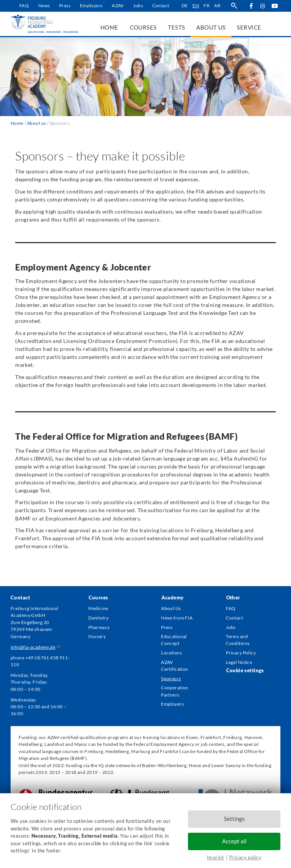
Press (65, 6)
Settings (234, 819)
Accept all (234, 841)
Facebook (251, 6)
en (196, 6)
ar (217, 6)
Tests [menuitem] (176, 27)
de (185, 6)
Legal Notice (239, 662)
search (234, 6)
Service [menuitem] (249, 27)
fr (207, 6)
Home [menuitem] (110, 27)
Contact (161, 6)
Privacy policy (245, 857)
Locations (171, 653)
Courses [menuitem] (143, 27)
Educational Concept (174, 640)
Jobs (138, 6)
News (44, 6)
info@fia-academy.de (36, 647)
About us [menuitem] (211, 27)
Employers (91, 6)
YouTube (275, 6)
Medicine (98, 608)
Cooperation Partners (175, 691)
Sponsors (171, 679)
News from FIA (177, 618)
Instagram (263, 6)
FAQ (24, 6)
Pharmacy (99, 627)
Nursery (97, 636)
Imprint (215, 857)
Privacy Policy (241, 653)
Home (17, 123)
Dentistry (98, 618)
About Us (171, 608)
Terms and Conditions (238, 640)
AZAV (118, 6)
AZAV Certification (174, 666)
